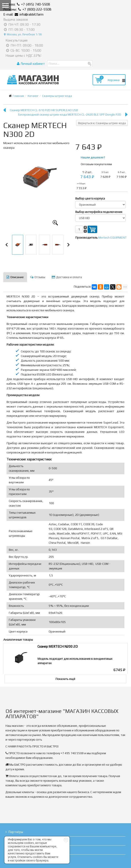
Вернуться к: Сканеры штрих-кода (102, 123)
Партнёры (16, 832)
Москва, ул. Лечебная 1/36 (23, 34)
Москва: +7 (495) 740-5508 (27, 4)
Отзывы (38, 277)
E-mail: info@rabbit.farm (23, 14)
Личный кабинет (31, 64)
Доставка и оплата (67, 277)
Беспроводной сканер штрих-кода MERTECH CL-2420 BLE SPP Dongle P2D (70, 114)
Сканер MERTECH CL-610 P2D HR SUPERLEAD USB (44, 110)
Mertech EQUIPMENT (112, 237)
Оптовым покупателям (96, 164)
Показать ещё (65, 679)
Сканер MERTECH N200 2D (58, 646)
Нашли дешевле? (93, 157)
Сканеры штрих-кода (57, 96)
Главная (18, 96)
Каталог (33, 96)
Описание (15, 277)
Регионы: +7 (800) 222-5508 (27, 9)
